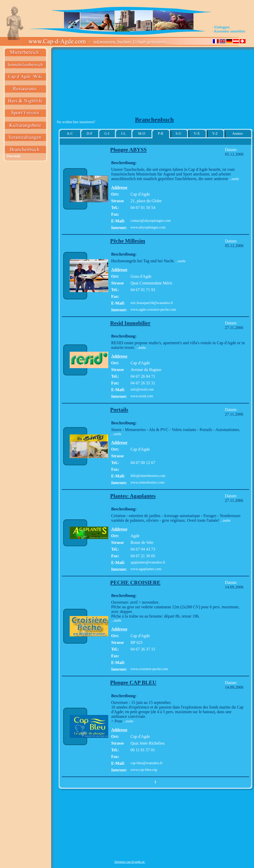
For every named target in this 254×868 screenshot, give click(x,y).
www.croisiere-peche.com (149, 669)
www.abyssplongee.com (148, 227)
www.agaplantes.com (146, 569)
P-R (161, 134)
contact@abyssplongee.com (151, 221)
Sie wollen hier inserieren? (76, 122)
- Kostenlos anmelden (229, 31)
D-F (90, 134)
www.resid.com (142, 396)
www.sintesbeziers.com (148, 482)
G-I (107, 134)
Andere (238, 134)
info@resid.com (142, 389)
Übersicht (13, 156)
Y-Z (215, 134)
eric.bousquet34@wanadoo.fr (152, 303)
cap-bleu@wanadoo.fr (147, 763)
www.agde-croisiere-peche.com (153, 310)
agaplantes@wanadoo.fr (148, 562)
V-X (197, 134)
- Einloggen (221, 27)
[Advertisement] (130, 84)
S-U (179, 134)
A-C (70, 134)
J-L (124, 134)
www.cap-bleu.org (144, 770)
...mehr (234, 179)
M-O (142, 134)
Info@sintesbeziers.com (148, 476)
